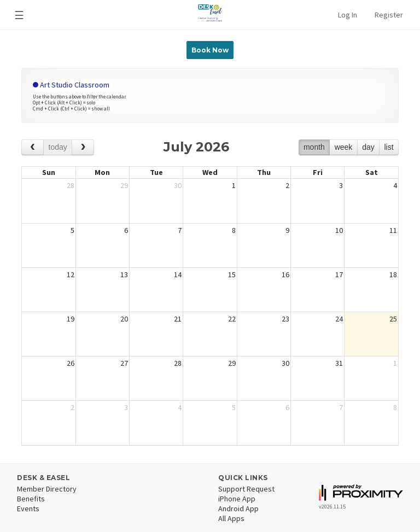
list (389, 147)
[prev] (33, 147)
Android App (238, 508)
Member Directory (47, 489)
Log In (348, 15)
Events (28, 508)
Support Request (246, 489)
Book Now (210, 50)
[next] (83, 147)
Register (389, 15)
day (368, 147)
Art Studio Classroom (71, 85)
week (344, 147)
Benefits (31, 499)
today (58, 147)
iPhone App (237, 499)
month (314, 147)
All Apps (231, 518)
